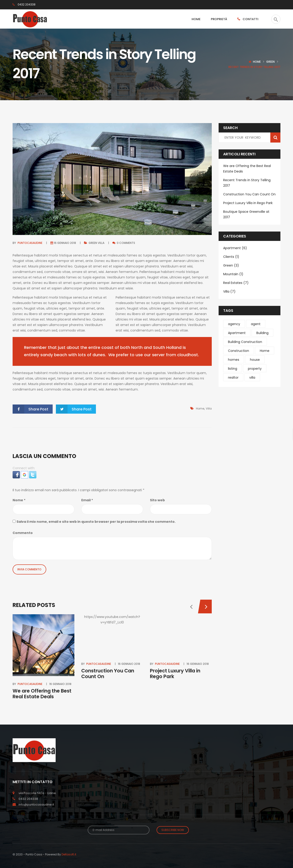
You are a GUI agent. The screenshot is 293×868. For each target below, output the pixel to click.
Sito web (157, 500)
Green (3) (231, 265)
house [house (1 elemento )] (255, 360)
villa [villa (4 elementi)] (252, 377)
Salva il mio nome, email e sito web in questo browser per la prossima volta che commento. (96, 522)
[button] (17, 474)
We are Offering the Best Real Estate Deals (42, 694)
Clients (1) (231, 257)
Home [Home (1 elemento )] (265, 351)
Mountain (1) (233, 274)
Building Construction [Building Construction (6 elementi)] (245, 342)
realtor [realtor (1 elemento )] (233, 377)
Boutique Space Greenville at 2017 (246, 214)
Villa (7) (229, 291)
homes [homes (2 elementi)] (234, 360)
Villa (101, 243)
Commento (23, 533)
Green (270, 62)
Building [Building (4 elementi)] (262, 333)
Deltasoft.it (69, 854)
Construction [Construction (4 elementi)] (239, 351)
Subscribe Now (173, 830)
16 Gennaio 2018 (65, 243)
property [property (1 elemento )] (255, 369)
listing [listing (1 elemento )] (233, 369)
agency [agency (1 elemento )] (234, 324)
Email (87, 500)
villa (209, 408)
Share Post (31, 409)
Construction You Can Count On (108, 674)
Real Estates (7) (236, 283)
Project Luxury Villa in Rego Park (175, 674)
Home (257, 62)
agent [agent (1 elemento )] (256, 324)
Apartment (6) (235, 248)
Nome (19, 500)
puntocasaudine (30, 243)
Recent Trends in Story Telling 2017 (247, 183)
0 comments (124, 243)
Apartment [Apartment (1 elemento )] (237, 333)
